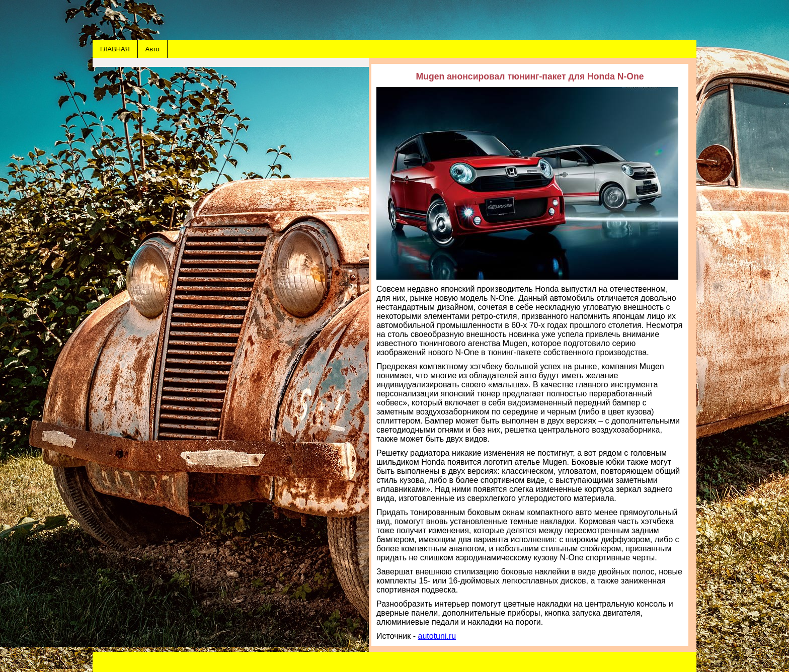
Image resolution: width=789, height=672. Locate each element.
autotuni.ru (437, 636)
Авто (152, 49)
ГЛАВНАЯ (115, 49)
